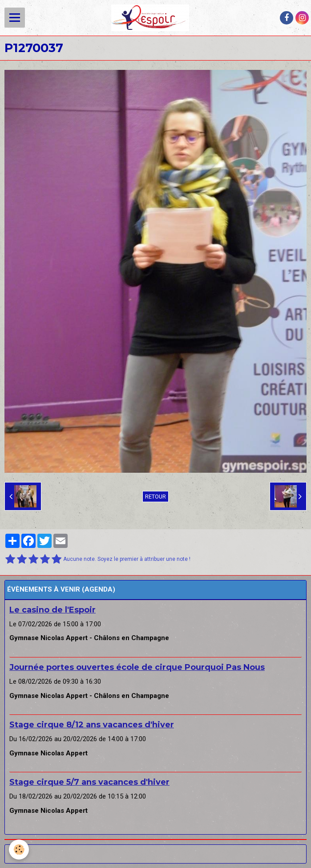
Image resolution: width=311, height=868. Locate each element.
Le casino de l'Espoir (53, 610)
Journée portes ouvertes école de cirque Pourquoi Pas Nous (137, 667)
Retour (155, 497)
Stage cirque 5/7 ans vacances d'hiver (89, 782)
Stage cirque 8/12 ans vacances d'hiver (92, 725)
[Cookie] (19, 850)
